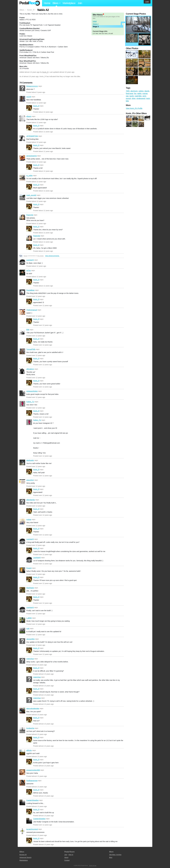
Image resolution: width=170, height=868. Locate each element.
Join (80, 3)
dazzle (147, 91)
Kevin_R (45, 72)
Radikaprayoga (22, 783)
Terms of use (93, 866)
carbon (141, 91)
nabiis (139, 93)
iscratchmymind (22, 831)
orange (145, 93)
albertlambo (22, 502)
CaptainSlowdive (22, 802)
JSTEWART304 (22, 138)
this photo (40, 256)
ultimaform (22, 371)
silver (134, 98)
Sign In (71, 855)
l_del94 (22, 620)
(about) (103, 14)
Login (147, 2)
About (66, 857)
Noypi (25, 256)
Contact (67, 860)
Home (47, 3)
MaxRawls (22, 590)
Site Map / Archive (115, 855)
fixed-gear (129, 93)
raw (127, 96)
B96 (22, 332)
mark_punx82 (22, 197)
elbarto (22, 118)
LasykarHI (22, 262)
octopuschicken (22, 393)
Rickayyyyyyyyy (22, 88)
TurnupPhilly (22, 351)
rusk (22, 631)
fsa (135, 93)
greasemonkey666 (22, 772)
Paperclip (22, 217)
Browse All (23, 855)
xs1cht (22, 99)
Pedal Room (30, 3)
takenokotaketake (22, 711)
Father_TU (22, 404)
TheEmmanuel (22, 312)
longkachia (22, 730)
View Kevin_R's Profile (134, 108)
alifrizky (22, 752)
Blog (111, 857)
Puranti (22, 570)
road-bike (138, 96)
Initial (95, 21)
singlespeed (141, 98)
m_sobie (22, 178)
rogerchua (22, 661)
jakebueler (22, 462)
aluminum (134, 91)
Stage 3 (96, 27)
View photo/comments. (52, 256)
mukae (22, 522)
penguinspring (22, 158)
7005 (128, 91)
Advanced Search (25, 857)
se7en (22, 273)
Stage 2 (96, 24)
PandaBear (22, 292)
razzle (132, 96)
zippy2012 (22, 482)
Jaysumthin (22, 641)
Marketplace (69, 3)
